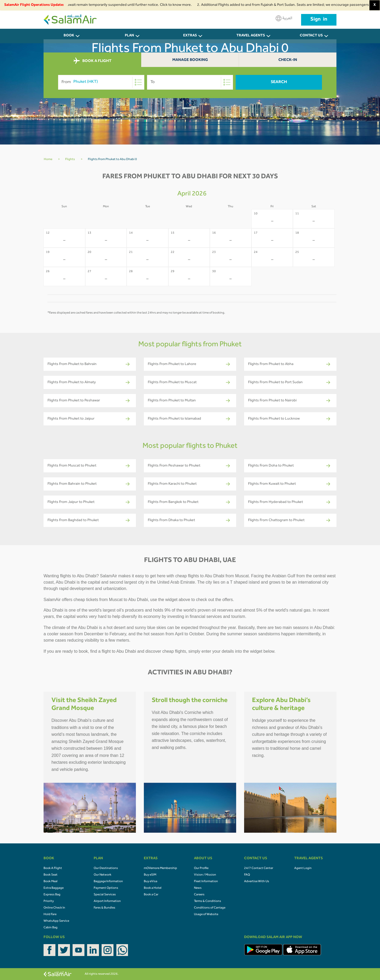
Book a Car (151, 895)
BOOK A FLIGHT (92, 61)
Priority (49, 901)
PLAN (129, 36)
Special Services (105, 895)
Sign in (319, 20)
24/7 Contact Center (259, 868)
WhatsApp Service (56, 921)
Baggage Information (108, 882)
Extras (190, 36)
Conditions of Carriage (210, 908)
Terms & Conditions (208, 901)
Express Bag (52, 895)
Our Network (103, 875)
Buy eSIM (150, 875)
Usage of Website (206, 915)
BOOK (69, 36)
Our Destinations (106, 868)
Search (279, 82)
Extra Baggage (54, 888)
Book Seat (51, 875)
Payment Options (106, 888)
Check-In (288, 60)
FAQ (247, 875)
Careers (199, 895)
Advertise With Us (257, 882)
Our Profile (201, 868)
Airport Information (107, 901)
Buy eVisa (151, 882)
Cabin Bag (51, 928)
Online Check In (54, 908)
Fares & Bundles (104, 908)
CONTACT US (311, 36)
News (198, 888)
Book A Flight (53, 868)
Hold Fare (50, 915)
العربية (284, 18)
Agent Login (303, 868)
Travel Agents (251, 36)
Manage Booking (190, 60)
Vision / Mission (205, 875)
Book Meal (51, 882)
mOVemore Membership (160, 868)
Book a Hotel (153, 888)
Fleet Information (206, 882)
